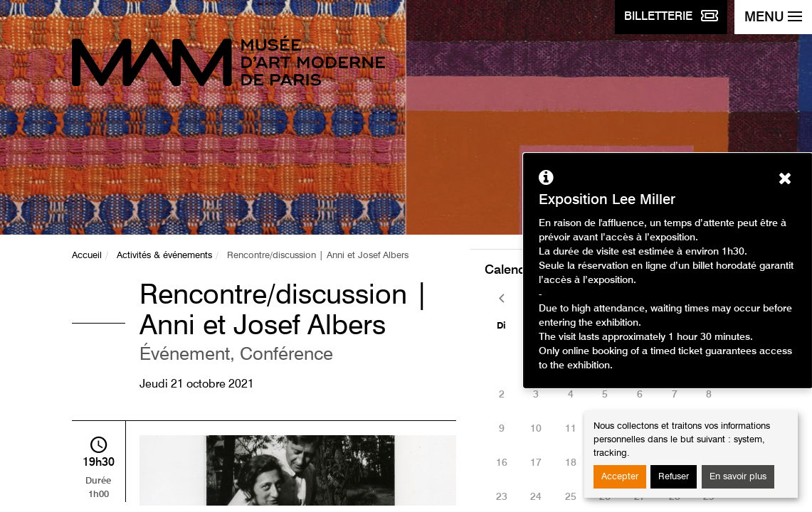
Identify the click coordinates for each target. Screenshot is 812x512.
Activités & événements (164, 256)
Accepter (620, 477)
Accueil (87, 256)
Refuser (674, 477)
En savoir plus (738, 477)
